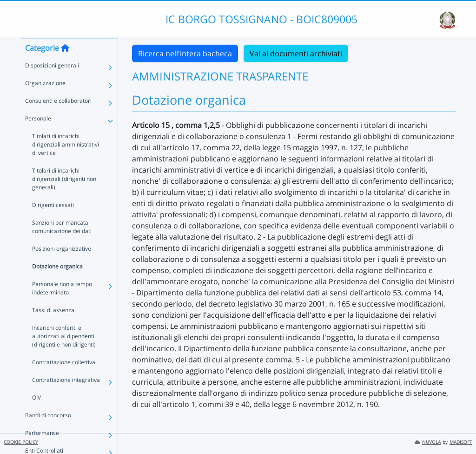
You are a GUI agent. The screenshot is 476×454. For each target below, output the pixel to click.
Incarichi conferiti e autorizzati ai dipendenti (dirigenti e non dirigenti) (64, 354)
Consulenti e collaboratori (58, 118)
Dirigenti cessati (53, 223)
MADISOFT (461, 442)
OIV (36, 415)
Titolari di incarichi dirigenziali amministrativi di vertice (66, 162)
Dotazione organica (57, 284)
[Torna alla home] (65, 66)
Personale (38, 136)
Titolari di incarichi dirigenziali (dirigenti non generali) (64, 197)
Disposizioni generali (52, 83)
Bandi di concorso (48, 433)
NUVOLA (428, 442)
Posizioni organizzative (62, 266)
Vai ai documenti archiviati (296, 53)
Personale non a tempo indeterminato (62, 306)
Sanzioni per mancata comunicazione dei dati (62, 244)
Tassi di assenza (53, 328)
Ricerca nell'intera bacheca (185, 53)
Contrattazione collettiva (64, 380)
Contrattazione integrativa (66, 397)
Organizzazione (45, 101)
